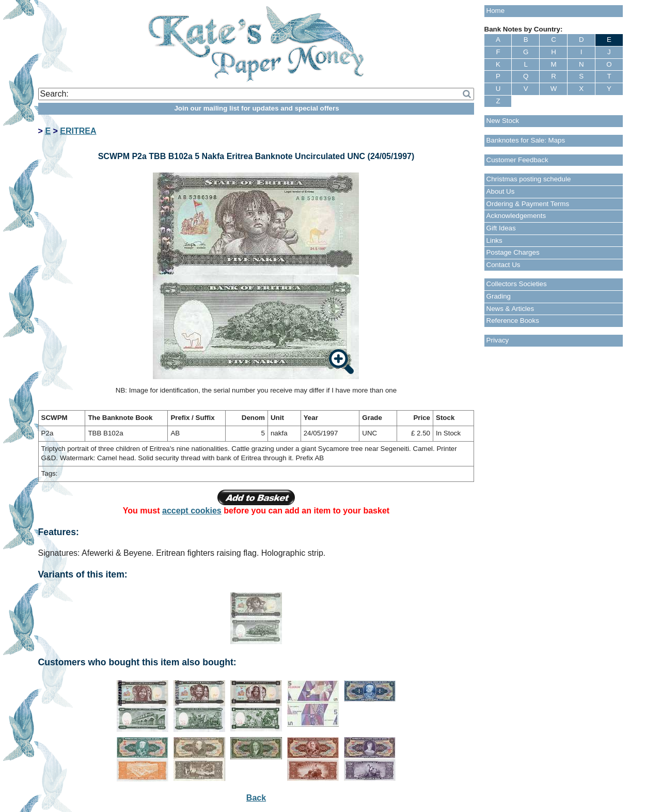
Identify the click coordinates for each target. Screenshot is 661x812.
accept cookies (192, 511)
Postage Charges (513, 252)
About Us (501, 191)
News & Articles (510, 309)
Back (256, 798)
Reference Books (513, 321)
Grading (499, 296)
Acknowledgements (516, 216)
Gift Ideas (501, 228)
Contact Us (503, 265)
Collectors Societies (517, 284)
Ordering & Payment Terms (528, 204)
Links (494, 240)
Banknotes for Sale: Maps (526, 140)
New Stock (503, 121)
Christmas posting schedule (529, 179)
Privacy (498, 340)
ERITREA (78, 131)
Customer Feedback (517, 160)
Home (496, 11)
